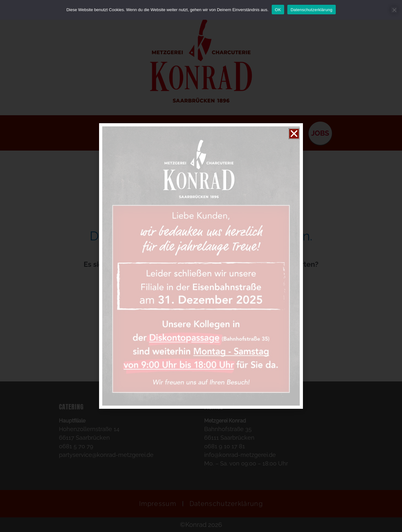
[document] (201, 266)
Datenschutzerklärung (311, 10)
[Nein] (394, 10)
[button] (294, 134)
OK (278, 10)
